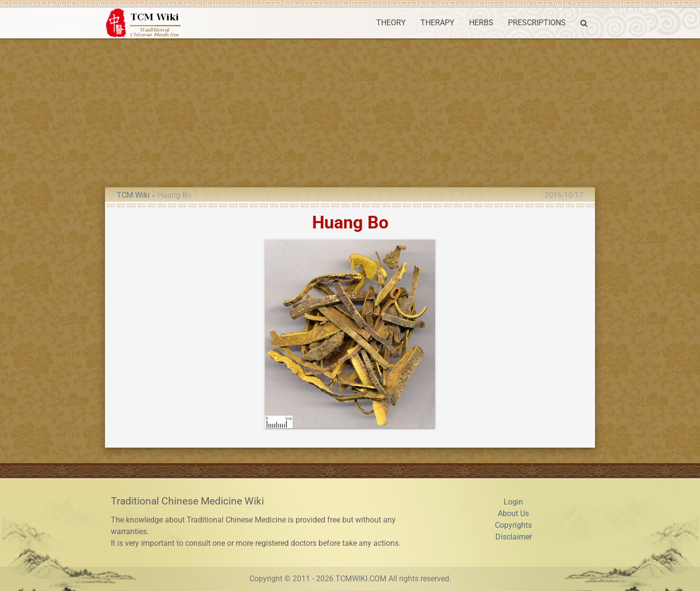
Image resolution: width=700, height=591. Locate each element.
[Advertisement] (350, 111)
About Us (513, 513)
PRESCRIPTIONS (537, 23)
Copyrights (513, 525)
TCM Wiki (133, 195)
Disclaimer (514, 537)
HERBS (481, 23)
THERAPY (437, 23)
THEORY (391, 23)
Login (513, 502)
